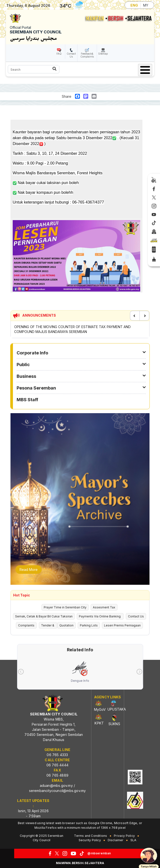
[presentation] (21, 672)
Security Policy (90, 840)
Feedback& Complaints (87, 55)
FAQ (59, 54)
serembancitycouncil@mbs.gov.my (58, 791)
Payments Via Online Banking (100, 616)
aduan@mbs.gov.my (56, 785)
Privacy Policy (124, 836)
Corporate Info (32, 353)
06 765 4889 (57, 775)
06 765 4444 (57, 765)
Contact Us (71, 55)
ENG (134, 5)
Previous (135, 316)
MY (146, 5)
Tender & (48, 625)
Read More (29, 570)
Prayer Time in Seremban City (65, 607)
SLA (133, 840)
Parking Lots (89, 625)
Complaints (26, 625)
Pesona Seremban (36, 388)
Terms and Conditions (91, 836)
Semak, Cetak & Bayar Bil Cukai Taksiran (44, 616)
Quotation (66, 625)
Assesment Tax (104, 607)
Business (26, 376)
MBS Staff (27, 400)
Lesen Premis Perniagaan (122, 625)
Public (23, 365)
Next (144, 316)
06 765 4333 (57, 755)
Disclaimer (116, 840)
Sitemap (103, 54)
